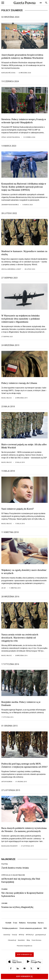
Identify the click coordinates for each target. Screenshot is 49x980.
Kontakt (8, 923)
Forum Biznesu (36, 940)
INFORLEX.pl (30, 935)
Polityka (5, 864)
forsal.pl (14, 935)
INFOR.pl (21, 935)
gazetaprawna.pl (41, 935)
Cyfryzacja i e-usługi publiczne (13, 875)
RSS (45, 928)
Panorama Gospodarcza (24, 946)
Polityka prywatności (10, 928)
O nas (15, 923)
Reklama (22, 923)
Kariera (41, 923)
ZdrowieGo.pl (12, 940)
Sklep (28, 940)
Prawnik (4, 889)
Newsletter (21, 940)
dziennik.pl (7, 935)
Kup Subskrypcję (25, 976)
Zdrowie (4, 903)
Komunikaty (32, 923)
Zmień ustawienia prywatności (31, 928)
